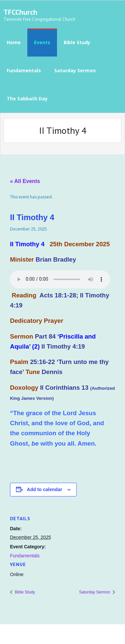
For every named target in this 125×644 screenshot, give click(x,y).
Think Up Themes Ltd (48, 634)
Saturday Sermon (95, 592)
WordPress (102, 634)
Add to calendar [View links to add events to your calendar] (45, 489)
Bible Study (24, 592)
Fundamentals (25, 556)
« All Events (25, 181)
